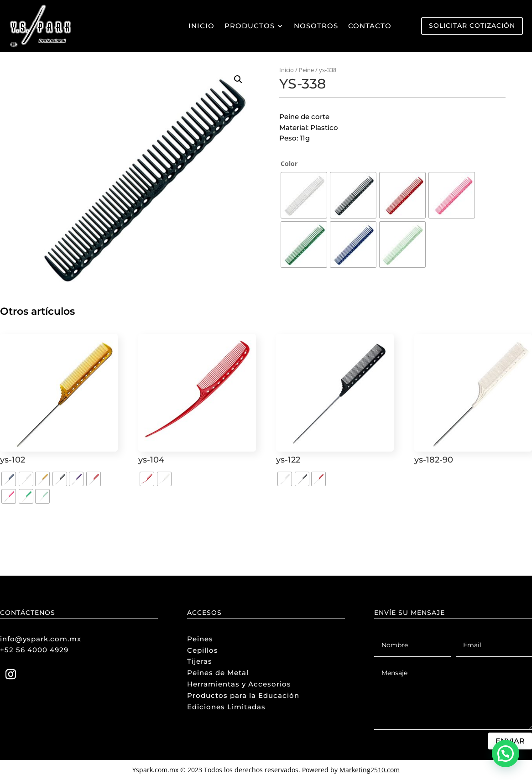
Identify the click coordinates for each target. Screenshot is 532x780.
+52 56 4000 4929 (34, 650)
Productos (250, 26)
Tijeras (200, 661)
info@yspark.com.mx (41, 639)
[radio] (304, 195)
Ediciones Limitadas (226, 707)
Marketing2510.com (370, 770)
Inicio (201, 26)
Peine (306, 70)
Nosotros (316, 26)
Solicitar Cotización (472, 26)
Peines (200, 639)
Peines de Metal (218, 673)
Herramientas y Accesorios (239, 684)
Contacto (370, 26)
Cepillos (203, 650)
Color (289, 164)
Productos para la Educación (243, 695)
